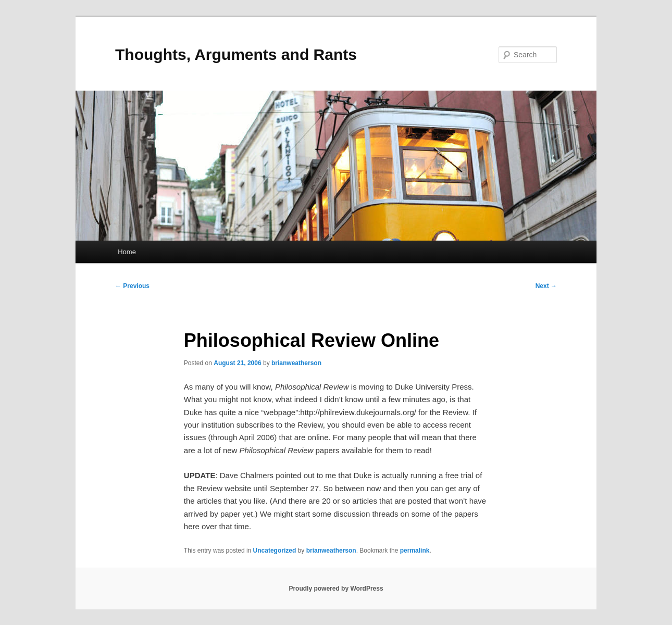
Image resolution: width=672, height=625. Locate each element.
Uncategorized (275, 551)
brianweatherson (296, 363)
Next (546, 286)
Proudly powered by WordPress (336, 589)
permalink (415, 551)
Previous (132, 286)
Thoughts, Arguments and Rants (236, 54)
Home (127, 252)
